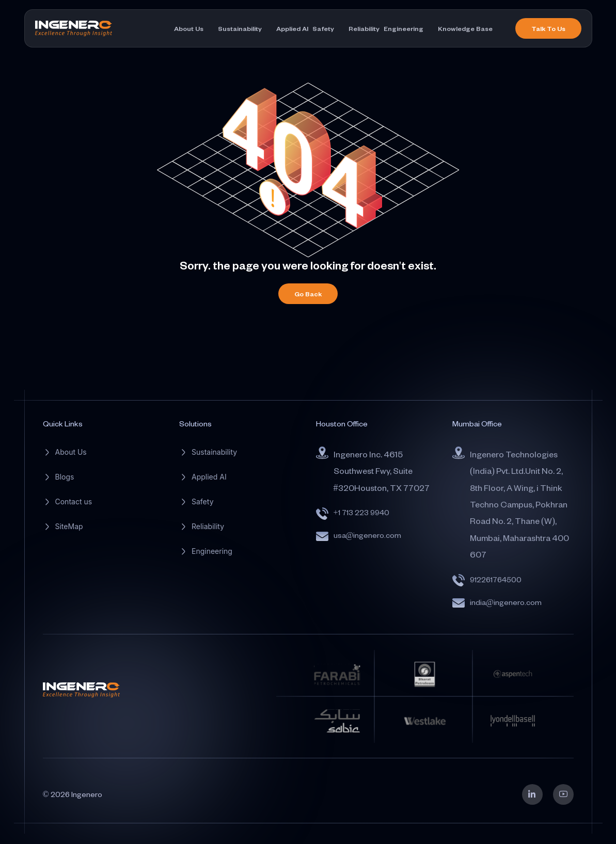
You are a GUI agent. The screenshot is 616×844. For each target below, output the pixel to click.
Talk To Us (548, 28)
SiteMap (69, 526)
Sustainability (240, 28)
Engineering (404, 28)
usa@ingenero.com (368, 535)
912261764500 (496, 579)
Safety (323, 28)
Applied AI (292, 28)
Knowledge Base (465, 28)
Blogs (65, 477)
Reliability (364, 28)
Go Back (308, 294)
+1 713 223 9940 (361, 512)
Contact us (74, 501)
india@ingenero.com (506, 602)
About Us (189, 28)
